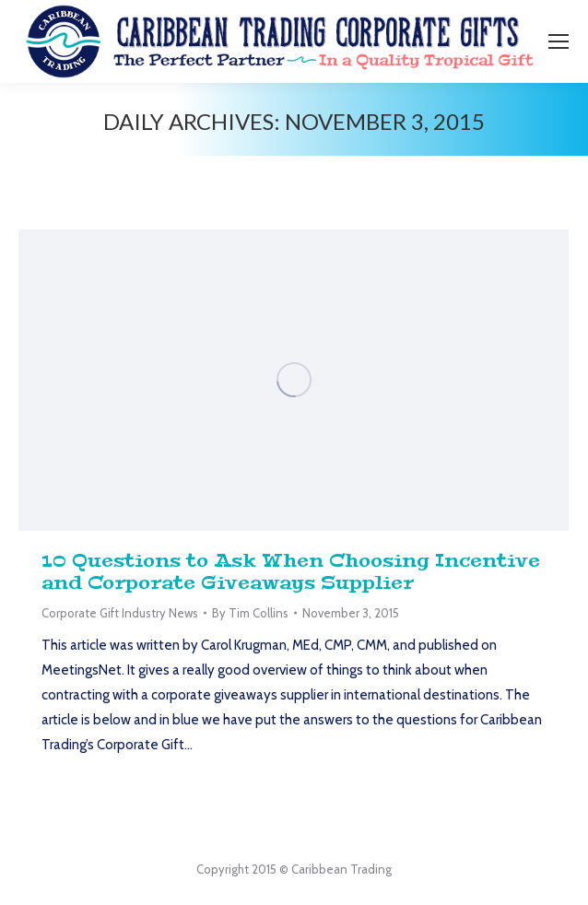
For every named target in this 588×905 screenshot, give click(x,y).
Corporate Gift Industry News (120, 613)
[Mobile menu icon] (559, 41)
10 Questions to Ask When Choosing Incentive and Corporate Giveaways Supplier (291, 571)
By (250, 613)
